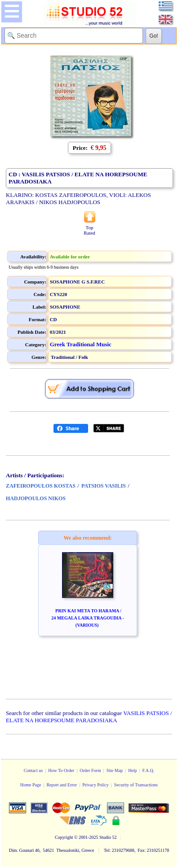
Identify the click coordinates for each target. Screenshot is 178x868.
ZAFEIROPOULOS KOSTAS (41, 486)
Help (132, 770)
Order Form (90, 770)
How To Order (61, 770)
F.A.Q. (149, 770)
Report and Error (62, 785)
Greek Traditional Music (81, 344)
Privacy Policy (96, 785)
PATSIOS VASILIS (104, 486)
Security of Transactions (136, 785)
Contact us (33, 770)
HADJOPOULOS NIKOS (36, 498)
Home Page (31, 785)
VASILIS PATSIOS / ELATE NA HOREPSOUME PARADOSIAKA (89, 717)
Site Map (115, 770)
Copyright (64, 837)
